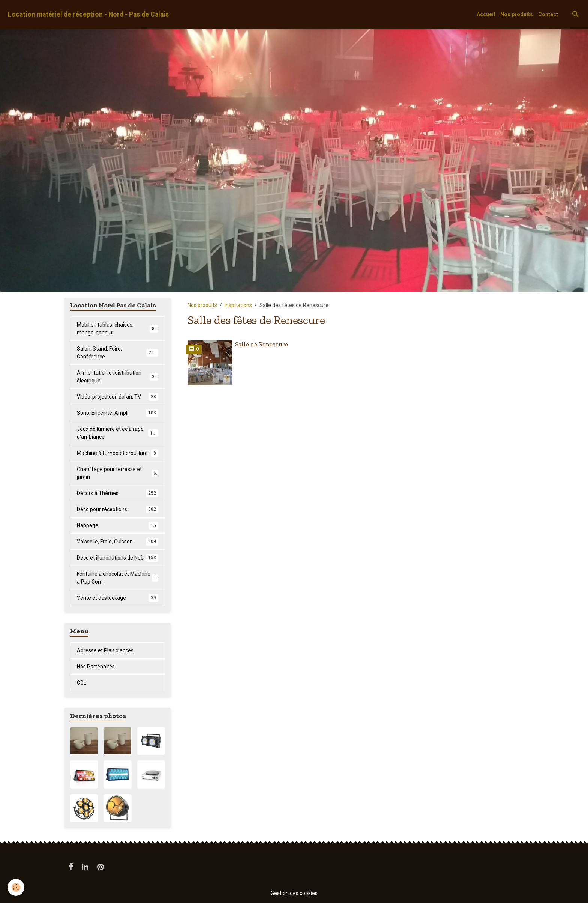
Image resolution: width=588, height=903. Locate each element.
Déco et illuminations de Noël (118, 558)
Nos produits (517, 14)
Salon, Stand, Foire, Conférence (118, 353)
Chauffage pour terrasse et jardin (118, 473)
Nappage (118, 525)
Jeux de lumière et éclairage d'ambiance (118, 433)
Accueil (486, 14)
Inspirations (238, 305)
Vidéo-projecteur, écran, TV (118, 397)
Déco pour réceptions (118, 509)
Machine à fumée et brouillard (118, 453)
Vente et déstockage (118, 598)
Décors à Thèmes (118, 493)
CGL (82, 683)
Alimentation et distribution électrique (118, 377)
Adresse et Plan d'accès (105, 650)
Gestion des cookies (294, 893)
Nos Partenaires (96, 667)
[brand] (88, 14)
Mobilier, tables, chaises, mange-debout (118, 329)
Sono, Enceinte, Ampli (118, 413)
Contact (548, 14)
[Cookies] (16, 887)
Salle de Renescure (262, 344)
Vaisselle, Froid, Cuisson (118, 542)
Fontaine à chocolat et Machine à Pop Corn (118, 578)
